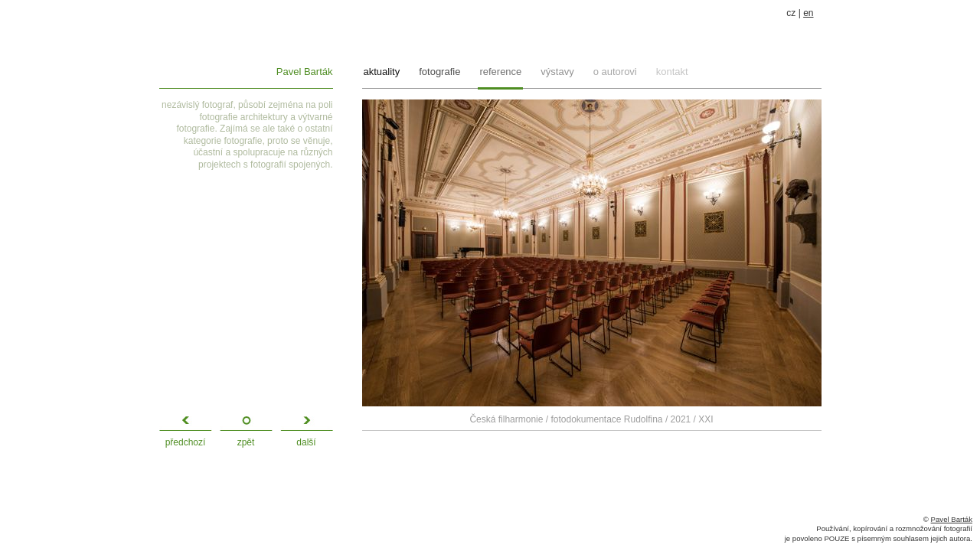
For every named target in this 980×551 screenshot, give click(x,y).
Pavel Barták (305, 72)
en (808, 13)
